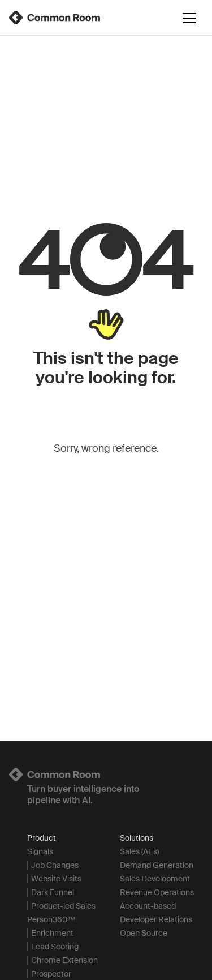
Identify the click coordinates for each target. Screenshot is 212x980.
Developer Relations (156, 919)
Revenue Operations (157, 892)
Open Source (144, 933)
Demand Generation (157, 865)
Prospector (51, 974)
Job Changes (55, 865)
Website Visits (56, 879)
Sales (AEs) (139, 851)
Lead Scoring (55, 947)
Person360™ (51, 919)
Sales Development (155, 879)
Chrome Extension (64, 960)
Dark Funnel (53, 892)
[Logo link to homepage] (106, 774)
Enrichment (52, 933)
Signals (40, 851)
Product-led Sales (63, 906)
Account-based (148, 906)
